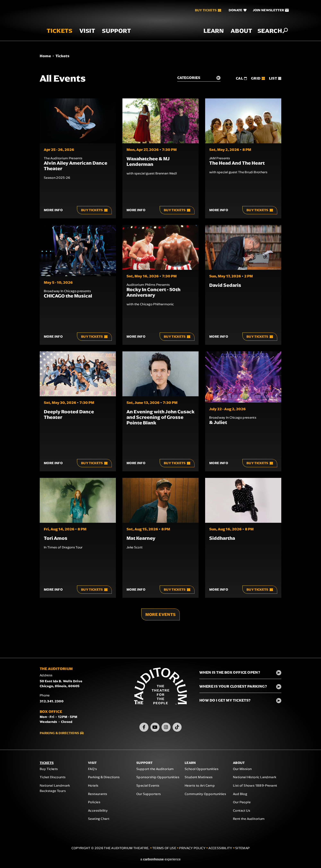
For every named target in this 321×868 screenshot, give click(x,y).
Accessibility (98, 812)
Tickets (53, 37)
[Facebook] (144, 729)
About (235, 37)
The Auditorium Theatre (160, 23)
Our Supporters (149, 796)
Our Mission (242, 771)
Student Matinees (199, 779)
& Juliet (218, 422)
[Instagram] (166, 729)
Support (110, 37)
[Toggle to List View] (275, 78)
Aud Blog (240, 796)
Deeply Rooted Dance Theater (69, 414)
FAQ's (92, 771)
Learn (207, 37)
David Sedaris (225, 285)
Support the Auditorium (155, 771)
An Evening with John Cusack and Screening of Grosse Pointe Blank (160, 417)
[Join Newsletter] (264, 10)
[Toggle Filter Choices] (198, 78)
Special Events (148, 787)
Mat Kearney (141, 538)
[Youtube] (155, 729)
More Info (53, 210)
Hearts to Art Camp (200, 787)
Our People (242, 804)
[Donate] (231, 10)
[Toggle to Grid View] (258, 78)
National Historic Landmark (255, 779)
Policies (94, 804)
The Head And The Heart (237, 163)
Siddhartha (222, 538)
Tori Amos (56, 538)
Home (45, 56)
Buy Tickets (201, 10)
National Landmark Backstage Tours (55, 790)
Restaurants (98, 796)
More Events (161, 615)
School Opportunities (202, 771)
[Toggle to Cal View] (241, 78)
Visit (81, 37)
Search (263, 36)
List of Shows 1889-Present (255, 787)
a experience (161, 861)
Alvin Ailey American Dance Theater (76, 166)
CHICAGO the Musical (68, 296)
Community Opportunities (205, 796)
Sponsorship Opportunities (158, 779)
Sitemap (242, 850)
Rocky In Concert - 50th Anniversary (153, 292)
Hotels (93, 787)
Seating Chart (99, 821)
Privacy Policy (192, 850)
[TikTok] (177, 729)
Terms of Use (164, 850)
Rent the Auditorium (249, 821)
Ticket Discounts (53, 779)
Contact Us (242, 812)
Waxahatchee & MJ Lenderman (148, 161)
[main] (160, 353)
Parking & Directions (59, 735)
